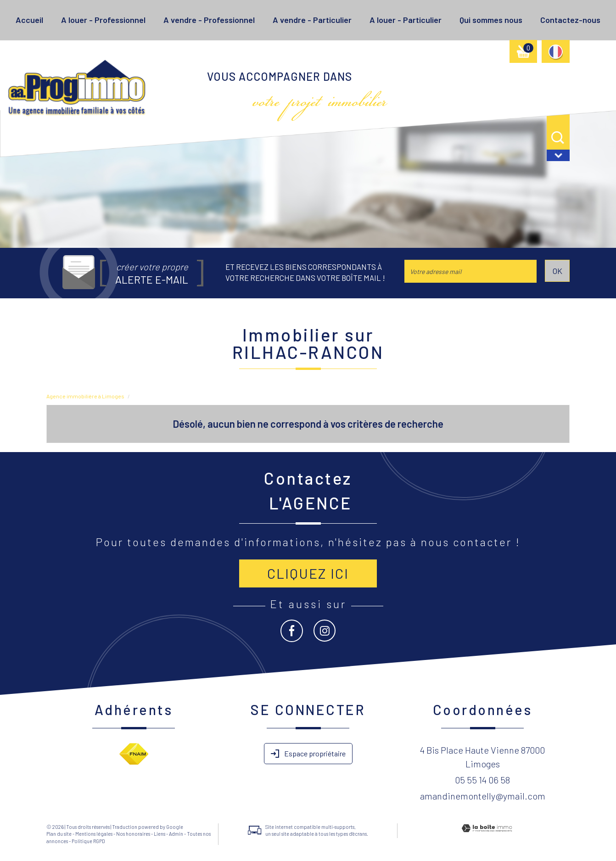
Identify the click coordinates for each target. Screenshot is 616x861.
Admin (176, 834)
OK (557, 271)
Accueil (29, 20)
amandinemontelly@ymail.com (483, 796)
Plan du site (59, 834)
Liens (160, 834)
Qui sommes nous (491, 20)
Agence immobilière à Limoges (85, 396)
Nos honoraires (133, 834)
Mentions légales (94, 834)
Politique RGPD (88, 841)
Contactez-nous (570, 20)
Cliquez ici (308, 573)
